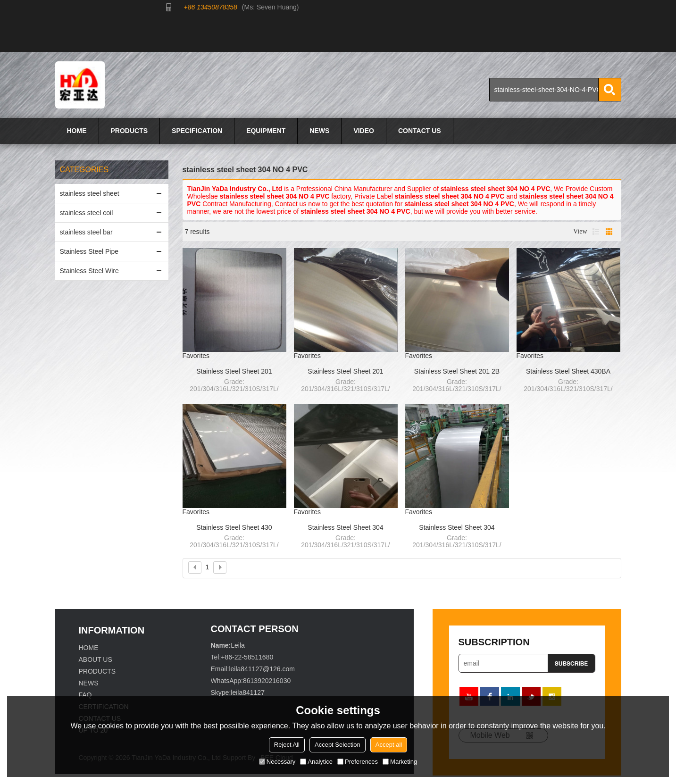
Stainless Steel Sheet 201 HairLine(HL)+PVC (234, 372)
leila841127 (248, 692)
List (596, 232)
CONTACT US (420, 131)
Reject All (287, 745)
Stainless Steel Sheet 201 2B (457, 371)
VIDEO (364, 131)
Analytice (316, 762)
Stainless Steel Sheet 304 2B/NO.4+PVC (457, 528)
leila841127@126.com (262, 669)
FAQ (85, 695)
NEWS (319, 131)
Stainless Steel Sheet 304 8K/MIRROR (345, 528)
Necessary (277, 762)
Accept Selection (338, 745)
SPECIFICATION (197, 131)
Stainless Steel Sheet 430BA (568, 371)
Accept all (389, 745)
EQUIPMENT (266, 131)
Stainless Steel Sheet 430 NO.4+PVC (234, 528)
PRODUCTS (129, 131)
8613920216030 (267, 681)
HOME (77, 131)
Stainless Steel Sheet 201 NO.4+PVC (345, 372)
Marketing (400, 762)
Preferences (358, 762)
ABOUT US (96, 659)
